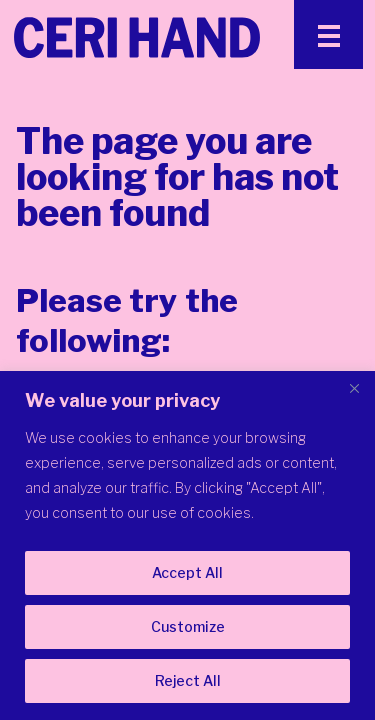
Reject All (188, 680)
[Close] (354, 388)
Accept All (187, 572)
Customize (188, 626)
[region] (187, 545)
